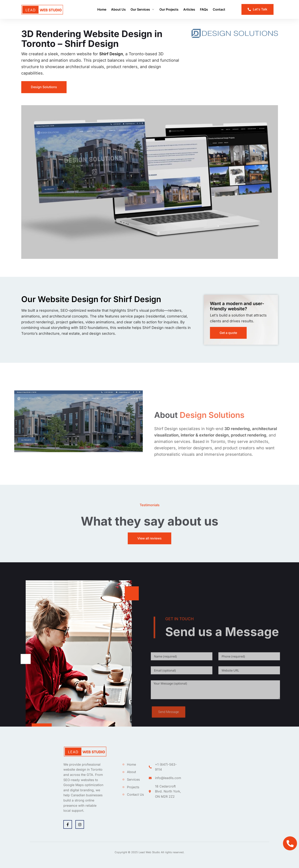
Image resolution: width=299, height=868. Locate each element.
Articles (189, 9)
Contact (219, 9)
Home (102, 9)
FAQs (204, 9)
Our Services (143, 9)
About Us (118, 9)
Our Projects (169, 9)
